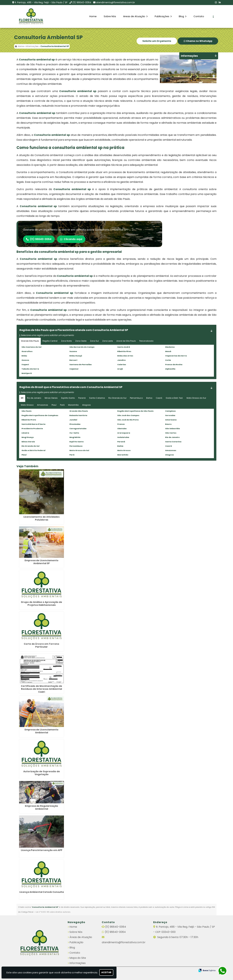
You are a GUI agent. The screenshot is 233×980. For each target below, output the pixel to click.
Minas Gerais (51, 398)
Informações (78, 963)
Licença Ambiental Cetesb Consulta (42, 892)
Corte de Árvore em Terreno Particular (42, 646)
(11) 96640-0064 (82, 2)
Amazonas (43, 405)
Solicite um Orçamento (157, 41)
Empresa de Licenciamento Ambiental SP (42, 562)
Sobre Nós (110, 16)
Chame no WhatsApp (198, 41)
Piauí (54, 405)
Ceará (159, 398)
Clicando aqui (72, 239)
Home (93, 16)
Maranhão (73, 405)
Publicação (76, 942)
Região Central (50, 341)
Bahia (149, 398)
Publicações (163, 16)
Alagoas (86, 405)
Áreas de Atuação (81, 937)
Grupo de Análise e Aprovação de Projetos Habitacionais (42, 604)
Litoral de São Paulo (126, 341)
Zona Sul (94, 341)
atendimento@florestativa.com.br (116, 2)
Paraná (82, 398)
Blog (183, 16)
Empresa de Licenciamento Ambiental (42, 731)
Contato (199, 16)
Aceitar (106, 972)
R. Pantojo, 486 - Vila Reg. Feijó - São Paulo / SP (41, 2)
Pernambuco (136, 398)
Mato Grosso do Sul (196, 398)
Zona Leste (108, 341)
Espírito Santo (68, 398)
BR (22, 398)
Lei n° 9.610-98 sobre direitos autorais (53, 912)
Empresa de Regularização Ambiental (42, 808)
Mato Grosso (27, 405)
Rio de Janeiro (34, 398)
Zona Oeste (81, 341)
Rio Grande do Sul (117, 398)
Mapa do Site (78, 958)
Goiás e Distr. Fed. (174, 398)
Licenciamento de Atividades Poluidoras (42, 518)
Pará (62, 405)
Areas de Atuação (135, 16)
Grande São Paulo (30, 341)
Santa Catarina (97, 398)
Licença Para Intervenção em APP (42, 850)
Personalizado (146, 341)
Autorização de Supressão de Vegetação (42, 773)
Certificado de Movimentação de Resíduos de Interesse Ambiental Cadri (42, 689)
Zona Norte (66, 341)
